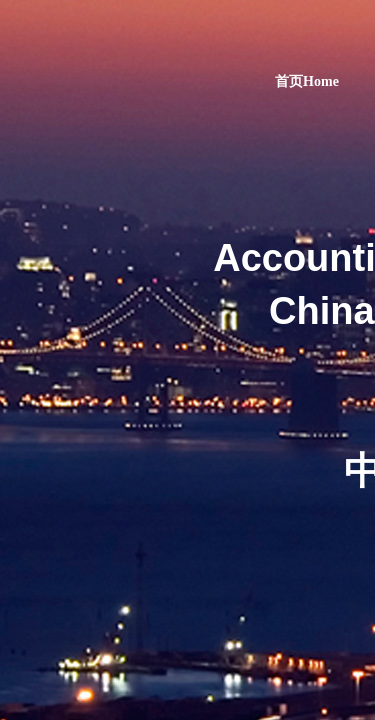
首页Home (307, 81)
